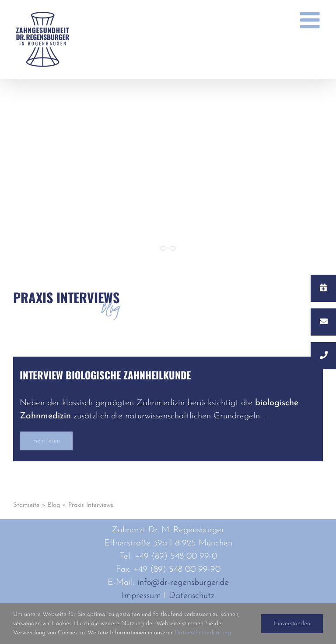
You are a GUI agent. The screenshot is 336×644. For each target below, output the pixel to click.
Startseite (26, 505)
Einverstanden (292, 624)
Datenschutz (192, 596)
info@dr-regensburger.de (183, 583)
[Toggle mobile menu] (311, 20)
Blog (54, 505)
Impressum (141, 596)
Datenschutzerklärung (203, 633)
